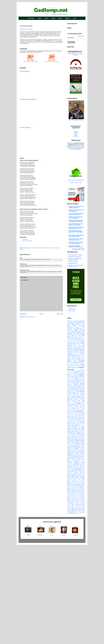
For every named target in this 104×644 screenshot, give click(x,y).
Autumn (72, 430)
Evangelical (75, 473)
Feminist (69, 477)
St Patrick (79, 592)
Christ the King (81, 446)
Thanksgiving (74, 599)
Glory (83, 486)
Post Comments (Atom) (30, 317)
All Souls (82, 422)
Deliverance (75, 459)
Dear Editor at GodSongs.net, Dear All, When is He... (76, 236)
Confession (82, 451)
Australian (76, 429)
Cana (74, 438)
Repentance (51, 248)
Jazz (72, 513)
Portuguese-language (77, 550)
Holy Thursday (74, 498)
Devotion (83, 459)
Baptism (72, 431)
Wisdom (73, 610)
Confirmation (70, 452)
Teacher (78, 598)
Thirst (74, 601)
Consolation (82, 452)
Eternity (71, 472)
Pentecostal (82, 545)
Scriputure (78, 574)
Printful (79, 147)
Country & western (71, 455)
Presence (82, 552)
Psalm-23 (71, 556)
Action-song (82, 420)
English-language (27, 248)
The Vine (69, 601)
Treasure (69, 604)
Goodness (69, 492)
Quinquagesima (76, 560)
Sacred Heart (78, 568)
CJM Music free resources (75, 257)
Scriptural (69, 574)
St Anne (72, 587)
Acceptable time (70, 420)
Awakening (76, 430)
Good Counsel (78, 489)
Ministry (83, 532)
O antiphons (77, 540)
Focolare (72, 478)
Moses (68, 534)
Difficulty (69, 460)
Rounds (80, 567)
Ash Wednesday (77, 427)
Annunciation (70, 426)
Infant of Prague (81, 508)
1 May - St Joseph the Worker (76, 119)
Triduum (73, 604)
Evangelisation (81, 473)
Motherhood (82, 534)
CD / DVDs (79, 436)
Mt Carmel (74, 535)
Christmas (76, 133)
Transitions (82, 603)
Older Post (60, 314)
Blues (76, 435)
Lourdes (73, 524)
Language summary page (79, 519)
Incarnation (69, 508)
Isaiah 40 (78, 511)
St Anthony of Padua (79, 587)
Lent (41, 248)
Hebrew (69, 497)
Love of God (82, 524)
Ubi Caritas (78, 605)
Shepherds (73, 579)
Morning (83, 533)
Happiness (69, 496)
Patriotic (69, 545)
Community (82, 450)
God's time (73, 489)
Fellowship (82, 475)
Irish (68, 510)
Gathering (82, 483)
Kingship (80, 518)
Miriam (72, 533)
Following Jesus (78, 479)
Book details (81, 435)
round (80, 613)
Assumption (70, 429)
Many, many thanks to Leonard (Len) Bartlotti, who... (76, 246)
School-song (70, 572)
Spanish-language (77, 584)
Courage (78, 455)
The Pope (82, 600)
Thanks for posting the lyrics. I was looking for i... (77, 211)
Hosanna (69, 501)
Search (60, 18)
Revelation (82, 566)
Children (70, 445)
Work (68, 611)
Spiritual (83, 584)
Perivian (72, 547)
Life (71, 523)
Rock (68, 567)
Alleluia (69, 424)
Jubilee (83, 515)
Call (72, 437)
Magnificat (75, 525)
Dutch (77, 464)
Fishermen (82, 477)
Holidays (76, 497)
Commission (82, 449)
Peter (73, 548)
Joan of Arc (72, 514)
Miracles (69, 533)
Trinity (77, 604)
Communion (76, 450)
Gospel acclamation (80, 492)
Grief (72, 494)
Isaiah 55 (82, 511)
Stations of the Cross (76, 595)
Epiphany (79, 470)
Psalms (75, 556)
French (78, 482)
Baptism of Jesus (78, 431)
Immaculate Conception (73, 505)
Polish (77, 549)
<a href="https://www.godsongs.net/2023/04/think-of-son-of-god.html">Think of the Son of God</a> (41, 266)
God (77, 487)
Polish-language (81, 549)
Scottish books (74, 573)
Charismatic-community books (74, 443)
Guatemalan (77, 494)
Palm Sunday (81, 543)
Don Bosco (73, 464)
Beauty (83, 432)
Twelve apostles (71, 605)
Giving (76, 486)
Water (79, 608)
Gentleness (74, 484)
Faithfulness (82, 474)
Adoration (75, 421)
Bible (74, 434)
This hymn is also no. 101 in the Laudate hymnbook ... (76, 243)
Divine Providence (74, 462)
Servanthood (70, 578)
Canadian (78, 438)
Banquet (69, 431)
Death (83, 458)
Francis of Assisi (81, 481)
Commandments (75, 449)
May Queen (75, 529)
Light (74, 523)
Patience (83, 544)
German (79, 484)
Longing (69, 524)
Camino (83, 437)
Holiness (80, 497)
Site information (74, 582)
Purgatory (78, 557)
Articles (83, 426)
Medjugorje (74, 531)
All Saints (77, 422)
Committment (70, 450)
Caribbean (72, 441)
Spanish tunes (70, 584)
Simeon (79, 581)
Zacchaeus (72, 612)
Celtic (74, 442)
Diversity (74, 461)
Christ (75, 446)
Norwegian (72, 540)
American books (81, 424)
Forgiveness (74, 481)
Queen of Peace (74, 558)
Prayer (73, 552)
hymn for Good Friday (28, 29)
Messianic (74, 532)
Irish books (72, 510)
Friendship (82, 482)
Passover (79, 544)
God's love (74, 488)
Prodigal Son (70, 554)
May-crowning (82, 529)
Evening (69, 474)
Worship (72, 611)
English (69, 467)
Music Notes (73, 147)
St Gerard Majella (79, 589)
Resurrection (70, 566)
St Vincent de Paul (79, 594)
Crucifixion (78, 457)
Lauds (73, 522)
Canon (68, 440)
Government (70, 493)
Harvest (74, 496)
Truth (83, 604)
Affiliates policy (72, 309)
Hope (83, 499)
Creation (74, 456)
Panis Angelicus (70, 544)
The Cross (73, 600)
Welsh (83, 609)
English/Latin (82, 469)
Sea (81, 574)
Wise (81, 149)
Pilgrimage (69, 549)
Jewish (68, 514)
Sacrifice (72, 569)
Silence (75, 581)
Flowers (69, 478)
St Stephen (80, 593)
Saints (75, 569)
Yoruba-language (81, 611)
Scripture (74, 574)
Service (75, 578)
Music (79, 535)
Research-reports (76, 564)
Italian (68, 513)
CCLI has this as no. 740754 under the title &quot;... (76, 239)
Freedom (73, 482)
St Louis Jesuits (74, 590)
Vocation (73, 608)
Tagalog (69, 598)
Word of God (81, 610)
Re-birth (83, 560)
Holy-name (73, 500)
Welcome (79, 609)
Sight (72, 581)
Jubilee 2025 (70, 517)
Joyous (79, 515)
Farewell (69, 475)
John (76, 514)
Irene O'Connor (81, 509)
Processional (82, 553)
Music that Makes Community (75, 255)
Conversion (77, 454)
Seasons (76, 576)
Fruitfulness (69, 483)
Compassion (76, 451)
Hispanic (73, 497)
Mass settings (81, 528)
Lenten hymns (25, 239)
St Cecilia (73, 588)
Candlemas (82, 438)
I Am (77, 504)
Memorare (79, 531)
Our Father (82, 542)
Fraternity (69, 482)
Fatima (75, 475)
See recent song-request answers (76, 180)
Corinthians (82, 454)
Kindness (75, 517)
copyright (77, 613)
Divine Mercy (79, 461)
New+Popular (31, 18)
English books (74, 467)
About (75, 18)
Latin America (79, 520)
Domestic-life (82, 462)
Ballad (83, 430)
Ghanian (73, 486)
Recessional (70, 561)
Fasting (72, 475)
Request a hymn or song (76, 183)
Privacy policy (72, 311)
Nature (83, 537)
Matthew (69, 529)
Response (83, 564)
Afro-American (70, 422)
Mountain (69, 535)
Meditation (69, 530)
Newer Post (23, 314)
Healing (78, 496)
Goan (74, 487)
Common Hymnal (73, 263)
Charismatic (82, 442)
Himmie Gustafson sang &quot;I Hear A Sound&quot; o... (76, 232)
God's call (69, 488)
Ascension (69, 427)
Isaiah (75, 511)
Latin (74, 520)
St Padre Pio (74, 592)
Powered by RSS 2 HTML (78, 249)
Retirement (77, 566)
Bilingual (78, 434)
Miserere (75, 533)
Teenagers (82, 598)
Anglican (75, 425)
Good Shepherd (80, 491)
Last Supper (70, 520)
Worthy (76, 611)
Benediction (70, 434)
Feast (78, 475)
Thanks (69, 599)
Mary (83, 527)
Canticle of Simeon (74, 440)
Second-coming (81, 576)
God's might (79, 488)
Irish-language (79, 510)
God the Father (81, 487)
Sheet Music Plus (77, 145)
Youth (68, 612)
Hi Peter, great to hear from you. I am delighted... (76, 217)
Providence (79, 554)
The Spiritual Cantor (73, 262)
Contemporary (71, 454)
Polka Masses (70, 550)
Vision (83, 606)
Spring (81, 585)
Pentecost (76, 136)
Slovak (80, 582)
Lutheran (69, 525)
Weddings (74, 609)
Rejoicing (82, 562)
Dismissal (69, 461)
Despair (79, 459)
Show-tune (82, 579)
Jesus (83, 513)
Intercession (75, 509)
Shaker (79, 578)
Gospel (74, 492)
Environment (70, 470)
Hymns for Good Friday (27, 241)
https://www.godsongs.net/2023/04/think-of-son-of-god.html (41, 260)
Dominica (69, 464)
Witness (76, 610)
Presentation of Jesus (73, 553)
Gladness (80, 486)
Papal (75, 544)
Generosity (70, 484)
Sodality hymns (73, 583)
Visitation (69, 608)
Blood (73, 435)
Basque (74, 432)
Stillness (83, 595)
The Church (80, 599)
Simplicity (83, 581)
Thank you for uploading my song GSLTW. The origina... (76, 221)
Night (68, 540)
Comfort (69, 449)
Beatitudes (79, 432)
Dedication (69, 459)
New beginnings (71, 539)
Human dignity (81, 501)
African (83, 421)
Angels (69, 425)
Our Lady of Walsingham (72, 543)
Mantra (69, 527)
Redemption (76, 562)
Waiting (76, 608)
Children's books (77, 445)
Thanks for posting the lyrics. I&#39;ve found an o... (76, 207)
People (53, 18)
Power (83, 550)
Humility (69, 503)
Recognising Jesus (79, 561)
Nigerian (83, 539)
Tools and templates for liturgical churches (75, 54)
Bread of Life (73, 436)
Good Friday (33, 248)
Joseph (69, 515)
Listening (78, 523)
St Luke (79, 590)
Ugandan (83, 605)
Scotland (76, 572)
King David (80, 517)
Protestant (75, 554)
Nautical (69, 538)
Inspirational (69, 509)
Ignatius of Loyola (81, 504)
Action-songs (70, 421)
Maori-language (74, 527)
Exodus (73, 474)
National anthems (71, 537)
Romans (72, 567)
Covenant (83, 455)
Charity (83, 443)
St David (77, 588)
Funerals (76, 483)
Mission (79, 533)
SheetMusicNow (73, 149)
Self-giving (82, 577)
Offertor (73, 542)
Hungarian (73, 503)
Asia (84, 427)
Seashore (72, 576)
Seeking (77, 577)
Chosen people (70, 446)
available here (40, 42)
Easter (76, 135)
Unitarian (69, 606)
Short (78, 579)
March (80, 527)
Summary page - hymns (76, 596)
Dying (80, 464)
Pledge (74, 549)
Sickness (69, 581)
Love (77, 524)
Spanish (83, 583)
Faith (77, 474)
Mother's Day (74, 534)
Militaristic (79, 532)
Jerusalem (75, 513)
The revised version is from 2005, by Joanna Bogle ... (76, 224)
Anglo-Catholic (82, 425)
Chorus (83, 445)
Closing (74, 448)
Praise (69, 552)
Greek (68, 494)
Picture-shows (82, 548)
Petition (76, 548)
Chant (77, 442)
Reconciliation (70, 562)
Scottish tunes (81, 573)
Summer (83, 596)
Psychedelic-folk (81, 556)
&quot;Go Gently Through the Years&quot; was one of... (76, 228)
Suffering (69, 596)
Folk (76, 478)
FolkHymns (72, 479)
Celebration (70, 442)
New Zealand (74, 538)
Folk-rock (80, 478)
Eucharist (76, 472)
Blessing (82, 434)
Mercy (71, 532)
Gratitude (78, 493)
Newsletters (78, 539)
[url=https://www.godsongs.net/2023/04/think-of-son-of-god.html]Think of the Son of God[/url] (41, 272)
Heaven (83, 496)
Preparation (77, 552)
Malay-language (81, 525)
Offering (69, 542)
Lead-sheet (82, 521)
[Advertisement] (76, 334)
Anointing (77, 426)
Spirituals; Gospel (75, 586)
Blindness (69, 435)
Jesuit (79, 513)
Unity (73, 606)
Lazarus (77, 522)
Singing (69, 582)
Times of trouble (80, 601)
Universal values (78, 606)
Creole (73, 458)
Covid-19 (69, 456)
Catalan (78, 441)
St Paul (83, 592)
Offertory (77, 542)
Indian (74, 508)
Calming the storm (77, 437)
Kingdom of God (74, 518)
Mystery (83, 535)
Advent (76, 132)
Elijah (74, 465)
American (74, 424)
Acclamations (76, 420)
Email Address (71, 38)
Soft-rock (79, 583)
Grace (74, 493)
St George (73, 589)
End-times (82, 465)
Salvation (71, 571)
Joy (76, 515)
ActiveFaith (81, 148)
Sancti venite (82, 571)
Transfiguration (70, 603)
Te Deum (73, 598)
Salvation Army (76, 571)
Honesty (79, 500)
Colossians (79, 448)
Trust (80, 604)
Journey (73, 515)
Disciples (75, 460)
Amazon (72, 143)
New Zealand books (81, 538)
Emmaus (77, 465)
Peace (73, 545)
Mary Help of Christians (73, 528)
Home (42, 314)
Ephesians (74, 470)
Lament (72, 519)
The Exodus (78, 600)
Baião (80, 430)
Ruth (73, 568)
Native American (78, 537)
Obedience (82, 540)
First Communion (75, 477)
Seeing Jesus (71, 577)
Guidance (82, 494)
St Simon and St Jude (72, 593)
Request (68, 18)
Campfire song (70, 438)
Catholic (83, 441)
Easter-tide (70, 465)
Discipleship (82, 460)
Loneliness (82, 523)
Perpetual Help (77, 547)
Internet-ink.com (74, 148)
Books (47, 18)
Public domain (45, 248)
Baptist (83, 431)
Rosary (76, 567)
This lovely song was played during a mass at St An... (76, 214)
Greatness (82, 493)
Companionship (70, 451)
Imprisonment (82, 506)
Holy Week (80, 498)
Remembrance (70, 563)
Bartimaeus (70, 432)
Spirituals (69, 586)
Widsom (69, 610)
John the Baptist (81, 514)
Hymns (40, 18)
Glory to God (70, 487)
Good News (73, 491)
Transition (77, 603)
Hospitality (74, 501)
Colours (83, 448)
